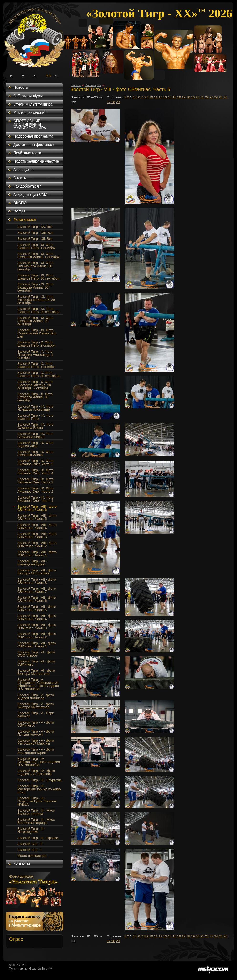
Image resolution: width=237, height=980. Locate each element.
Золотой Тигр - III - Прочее (38, 838)
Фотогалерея (25, 220)
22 (207, 97)
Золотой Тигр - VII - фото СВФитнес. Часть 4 (37, 617)
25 (221, 97)
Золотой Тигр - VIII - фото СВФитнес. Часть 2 (37, 544)
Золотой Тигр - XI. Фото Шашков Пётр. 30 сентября (38, 277)
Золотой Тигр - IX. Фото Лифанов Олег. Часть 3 (35, 481)
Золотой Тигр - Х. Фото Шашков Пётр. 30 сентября (38, 374)
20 (197, 97)
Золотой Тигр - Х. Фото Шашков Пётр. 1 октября (36, 365)
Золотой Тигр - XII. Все (35, 239)
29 (118, 102)
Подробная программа (33, 136)
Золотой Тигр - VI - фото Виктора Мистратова (36, 672)
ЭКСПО (20, 203)
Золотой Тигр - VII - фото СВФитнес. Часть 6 (37, 599)
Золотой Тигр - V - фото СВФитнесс (36, 724)
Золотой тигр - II (30, 844)
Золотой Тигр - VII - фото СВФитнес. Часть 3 (37, 626)
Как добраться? (27, 186)
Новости (21, 87)
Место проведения (30, 113)
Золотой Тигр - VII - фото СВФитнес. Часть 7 (37, 590)
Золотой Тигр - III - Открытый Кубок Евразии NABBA (37, 801)
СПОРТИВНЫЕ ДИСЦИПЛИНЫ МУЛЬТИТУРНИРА (30, 124)
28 (113, 102)
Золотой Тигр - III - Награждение (32, 830)
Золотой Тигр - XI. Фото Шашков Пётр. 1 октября (36, 246)
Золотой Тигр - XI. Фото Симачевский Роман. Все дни (37, 333)
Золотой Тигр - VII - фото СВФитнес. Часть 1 (37, 645)
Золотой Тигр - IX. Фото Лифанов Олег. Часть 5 (35, 462)
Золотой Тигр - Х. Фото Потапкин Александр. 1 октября (35, 355)
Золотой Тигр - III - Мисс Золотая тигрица (36, 812)
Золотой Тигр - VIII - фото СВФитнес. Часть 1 (37, 554)
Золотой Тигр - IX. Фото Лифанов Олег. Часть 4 (35, 472)
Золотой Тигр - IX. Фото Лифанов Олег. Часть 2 (35, 490)
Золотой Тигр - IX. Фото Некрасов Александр (35, 408)
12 (161, 97)
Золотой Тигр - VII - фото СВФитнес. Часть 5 (37, 608)
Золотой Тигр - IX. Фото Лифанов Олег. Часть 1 (35, 499)
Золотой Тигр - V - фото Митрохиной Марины (36, 742)
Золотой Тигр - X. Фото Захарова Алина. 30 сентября (35, 397)
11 (156, 97)
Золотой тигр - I (29, 850)
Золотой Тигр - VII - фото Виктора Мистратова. (37, 572)
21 (202, 97)
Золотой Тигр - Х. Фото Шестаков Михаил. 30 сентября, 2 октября (35, 385)
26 (225, 97)
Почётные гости (27, 153)
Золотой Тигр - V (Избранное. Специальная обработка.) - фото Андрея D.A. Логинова (38, 684)
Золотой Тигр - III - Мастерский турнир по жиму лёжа (39, 789)
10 (151, 97)
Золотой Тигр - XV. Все (35, 227)
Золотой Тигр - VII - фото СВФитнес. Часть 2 (37, 635)
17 (184, 97)
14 (170, 97)
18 (188, 97)
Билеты (20, 178)
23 (212, 97)
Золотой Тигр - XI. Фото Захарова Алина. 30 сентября (35, 287)
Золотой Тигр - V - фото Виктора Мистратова (36, 706)
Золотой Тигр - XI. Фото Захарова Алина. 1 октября (38, 255)
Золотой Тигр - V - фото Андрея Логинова (36, 697)
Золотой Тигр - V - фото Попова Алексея (36, 733)
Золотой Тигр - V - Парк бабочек (35, 715)
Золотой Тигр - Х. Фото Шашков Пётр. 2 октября (36, 344)
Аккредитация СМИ (30, 195)
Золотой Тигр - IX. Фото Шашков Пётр (35, 417)
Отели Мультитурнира (33, 104)
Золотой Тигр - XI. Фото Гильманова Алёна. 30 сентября (35, 266)
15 (174, 97)
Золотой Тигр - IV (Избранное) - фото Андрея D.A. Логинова (39, 762)
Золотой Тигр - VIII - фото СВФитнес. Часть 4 (37, 526)
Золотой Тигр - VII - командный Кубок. (32, 563)
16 (179, 97)
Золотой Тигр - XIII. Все (35, 233)
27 (109, 102)
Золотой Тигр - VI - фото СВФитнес (36, 663)
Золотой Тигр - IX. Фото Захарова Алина (35, 453)
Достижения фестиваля (34, 145)
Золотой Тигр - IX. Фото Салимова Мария (35, 435)
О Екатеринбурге (28, 96)
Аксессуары (24, 170)
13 (165, 97)
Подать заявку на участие (36, 161)
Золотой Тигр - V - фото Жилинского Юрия (36, 751)
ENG (55, 76)
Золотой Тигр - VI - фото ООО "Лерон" (36, 654)
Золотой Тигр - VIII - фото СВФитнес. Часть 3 (37, 535)
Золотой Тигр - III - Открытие (40, 780)
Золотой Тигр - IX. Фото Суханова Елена (35, 426)
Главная (76, 85)
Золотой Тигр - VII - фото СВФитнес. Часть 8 (37, 581)
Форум (19, 211)
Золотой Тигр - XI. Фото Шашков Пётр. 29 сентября (38, 310)
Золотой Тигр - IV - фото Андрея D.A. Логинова (36, 772)
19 (193, 97)
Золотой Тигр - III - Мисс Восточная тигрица (36, 821)
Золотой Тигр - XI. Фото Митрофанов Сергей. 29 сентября (36, 300)
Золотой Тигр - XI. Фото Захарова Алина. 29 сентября (35, 321)
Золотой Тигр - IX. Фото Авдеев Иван (35, 444)
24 (216, 97)
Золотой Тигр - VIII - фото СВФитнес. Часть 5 (37, 517)
